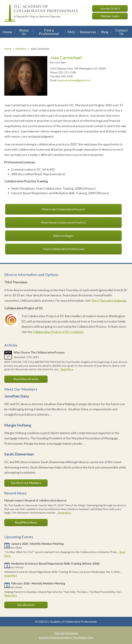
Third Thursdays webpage (109, 300)
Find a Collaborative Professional (63, 249)
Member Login (110, 16)
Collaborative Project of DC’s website (58, 332)
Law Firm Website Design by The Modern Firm (66, 637)
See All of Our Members (26, 483)
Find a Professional (49, 32)
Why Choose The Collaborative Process (39, 352)
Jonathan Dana (17, 396)
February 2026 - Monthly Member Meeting (38, 583)
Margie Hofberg (18, 425)
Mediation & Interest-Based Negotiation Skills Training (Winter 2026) (55, 563)
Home (7, 32)
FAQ (71, 32)
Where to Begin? (64, 236)
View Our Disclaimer (66, 633)
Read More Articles (26, 379)
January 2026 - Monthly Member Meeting (37, 544)
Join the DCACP (110, 8)
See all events (26, 605)
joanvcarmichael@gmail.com (74, 80)
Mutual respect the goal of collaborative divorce (35, 500)
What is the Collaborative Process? (63, 209)
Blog (105, 32)
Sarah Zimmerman (19, 454)
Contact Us (121, 32)
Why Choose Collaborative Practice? (64, 222)
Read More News (26, 522)
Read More (67, 369)
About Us (24, 32)
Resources (88, 32)
